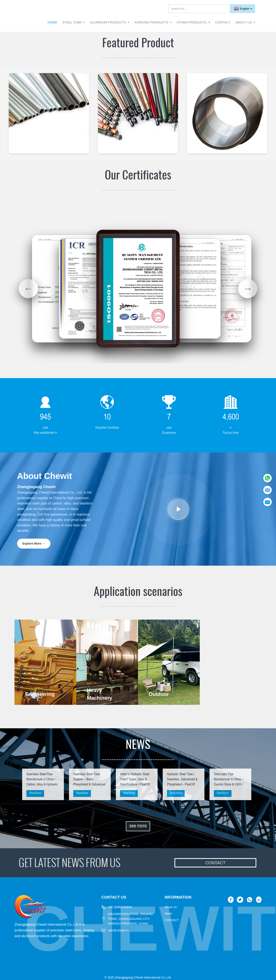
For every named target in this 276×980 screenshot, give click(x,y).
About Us (171, 907)
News (168, 914)
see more (138, 826)
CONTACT (172, 920)
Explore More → (34, 543)
